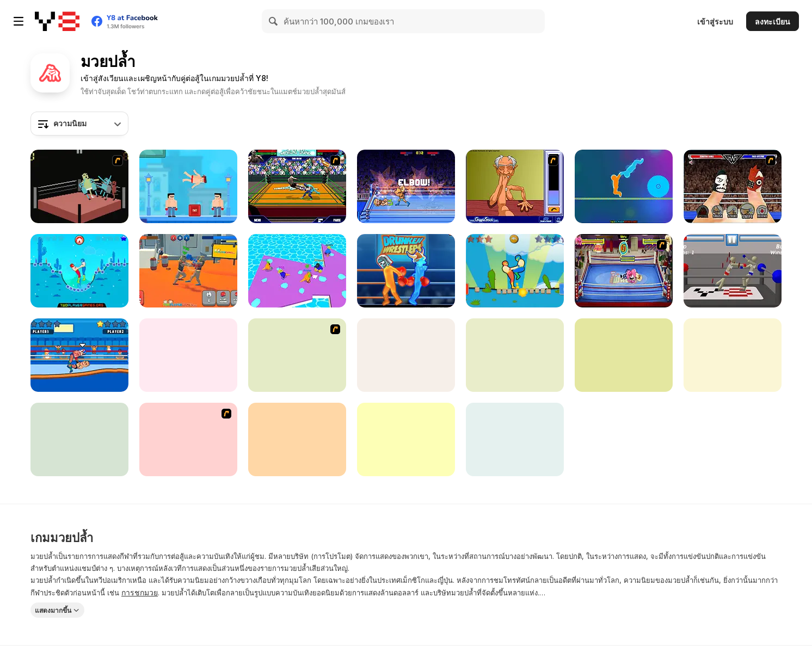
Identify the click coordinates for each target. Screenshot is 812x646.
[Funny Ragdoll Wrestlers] (188, 271)
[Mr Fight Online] (188, 186)
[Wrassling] (79, 186)
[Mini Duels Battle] (624, 355)
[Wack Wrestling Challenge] (624, 271)
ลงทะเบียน (773, 21)
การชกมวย (140, 592)
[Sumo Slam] (297, 355)
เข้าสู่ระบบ (715, 21)
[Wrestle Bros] (406, 186)
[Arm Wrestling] (515, 186)
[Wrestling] (188, 355)
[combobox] (79, 124)
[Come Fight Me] (515, 439)
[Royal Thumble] (733, 186)
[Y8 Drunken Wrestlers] (406, 271)
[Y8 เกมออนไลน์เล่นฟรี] (57, 21)
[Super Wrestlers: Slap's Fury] (406, 439)
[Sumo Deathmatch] (188, 439)
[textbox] (79, 124)
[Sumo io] (515, 355)
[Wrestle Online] (79, 355)
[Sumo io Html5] (297, 271)
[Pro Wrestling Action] (733, 355)
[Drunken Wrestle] (79, 271)
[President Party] (79, 439)
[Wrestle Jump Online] (515, 271)
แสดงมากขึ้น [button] (53, 610)
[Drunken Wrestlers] (733, 271)
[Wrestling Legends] (297, 186)
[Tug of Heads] (624, 186)
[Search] (274, 21)
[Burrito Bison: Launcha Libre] (297, 439)
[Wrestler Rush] (406, 355)
